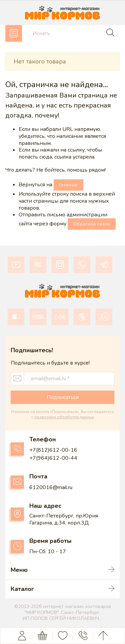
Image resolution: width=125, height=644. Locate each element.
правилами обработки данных (64, 417)
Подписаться (63, 397)
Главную (68, 185)
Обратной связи (92, 224)
